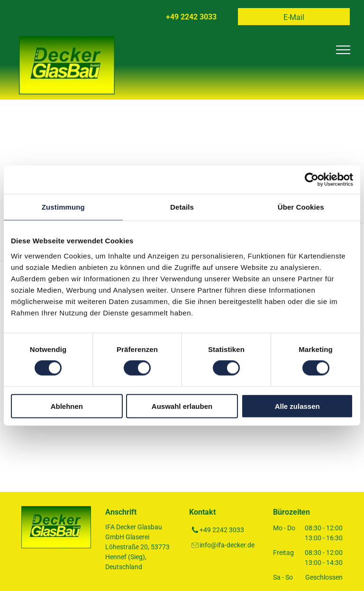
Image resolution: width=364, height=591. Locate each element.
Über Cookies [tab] (301, 207)
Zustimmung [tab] (63, 207)
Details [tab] (182, 207)
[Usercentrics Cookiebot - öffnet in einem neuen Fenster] (312, 180)
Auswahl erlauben (182, 406)
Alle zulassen (297, 406)
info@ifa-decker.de (227, 545)
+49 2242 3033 (222, 530)
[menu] (343, 50)
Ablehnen (67, 406)
